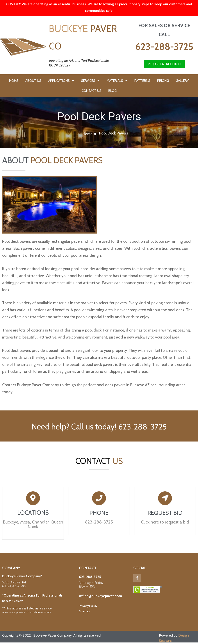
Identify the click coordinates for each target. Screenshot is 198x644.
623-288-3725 (164, 47)
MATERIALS (117, 81)
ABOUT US (33, 81)
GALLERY (182, 81)
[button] (164, 64)
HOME (14, 81)
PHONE (99, 513)
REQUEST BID (165, 513)
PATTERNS (142, 81)
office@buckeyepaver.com (100, 597)
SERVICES (90, 81)
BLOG (112, 91)
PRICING (163, 81)
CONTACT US (91, 91)
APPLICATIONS (61, 81)
